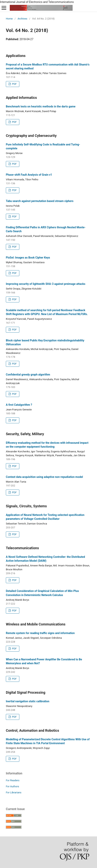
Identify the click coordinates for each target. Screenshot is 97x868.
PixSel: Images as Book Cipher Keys (28, 258)
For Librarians (14, 792)
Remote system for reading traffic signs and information (40, 633)
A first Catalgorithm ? (19, 405)
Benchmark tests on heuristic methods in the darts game (41, 106)
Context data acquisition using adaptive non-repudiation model (44, 477)
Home (9, 19)
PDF (14, 84)
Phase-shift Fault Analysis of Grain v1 (29, 175)
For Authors (12, 786)
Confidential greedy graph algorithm (28, 375)
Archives (22, 19)
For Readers (13, 780)
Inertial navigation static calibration (28, 701)
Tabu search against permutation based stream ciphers (40, 201)
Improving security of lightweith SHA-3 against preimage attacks (46, 284)
